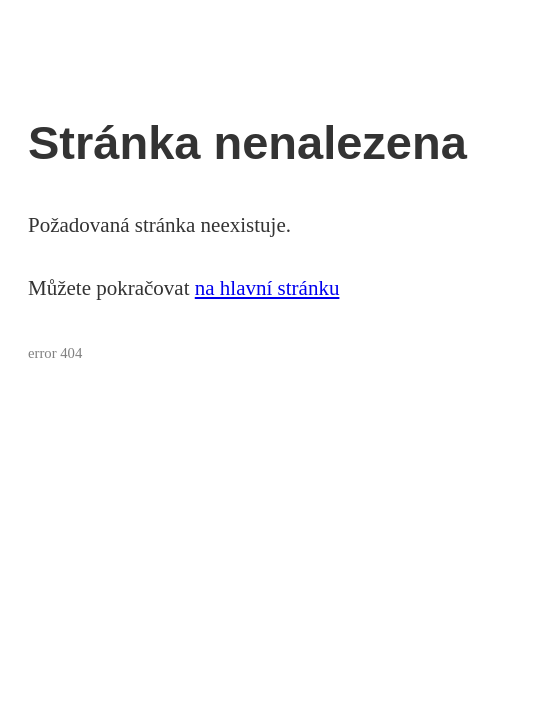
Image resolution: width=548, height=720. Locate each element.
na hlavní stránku (267, 288)
